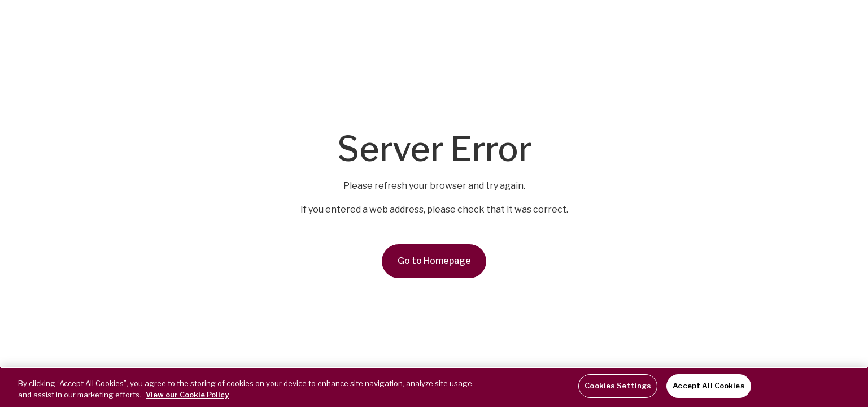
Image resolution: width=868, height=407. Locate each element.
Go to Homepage (434, 261)
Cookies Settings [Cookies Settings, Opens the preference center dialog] (618, 386)
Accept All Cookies (708, 386)
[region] (434, 387)
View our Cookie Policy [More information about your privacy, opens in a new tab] (187, 395)
